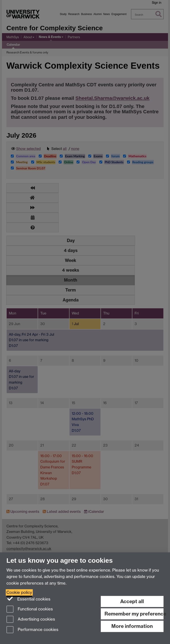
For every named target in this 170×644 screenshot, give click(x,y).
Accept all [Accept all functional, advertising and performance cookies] (132, 601)
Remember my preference (134, 614)
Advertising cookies (31, 620)
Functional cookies (30, 609)
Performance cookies (32, 630)
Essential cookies (28, 599)
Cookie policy (19, 592)
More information (132, 626)
